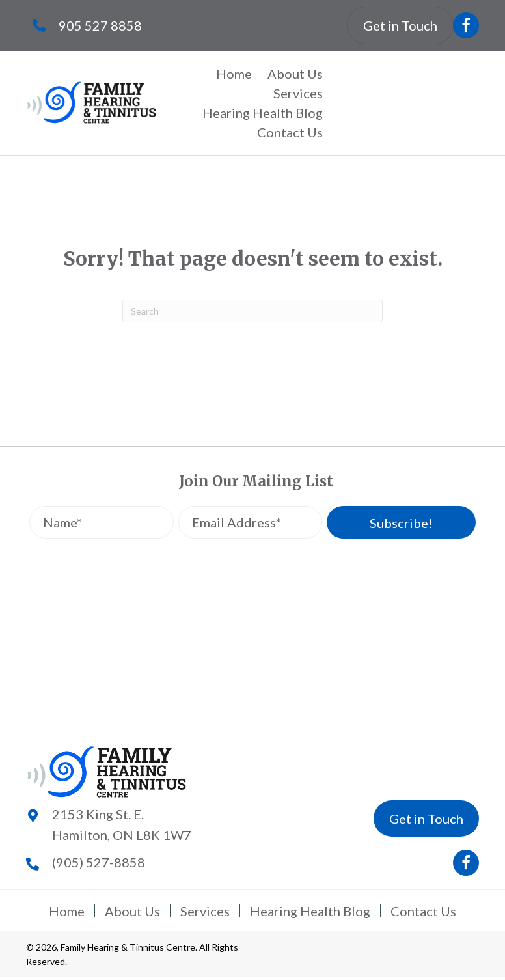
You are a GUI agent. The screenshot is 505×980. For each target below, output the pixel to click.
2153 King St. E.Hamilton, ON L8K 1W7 (122, 824)
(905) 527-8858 (99, 862)
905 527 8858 (100, 25)
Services (205, 911)
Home (67, 911)
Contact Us (423, 911)
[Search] (252, 311)
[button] (466, 25)
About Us (132, 911)
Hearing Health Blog (310, 911)
